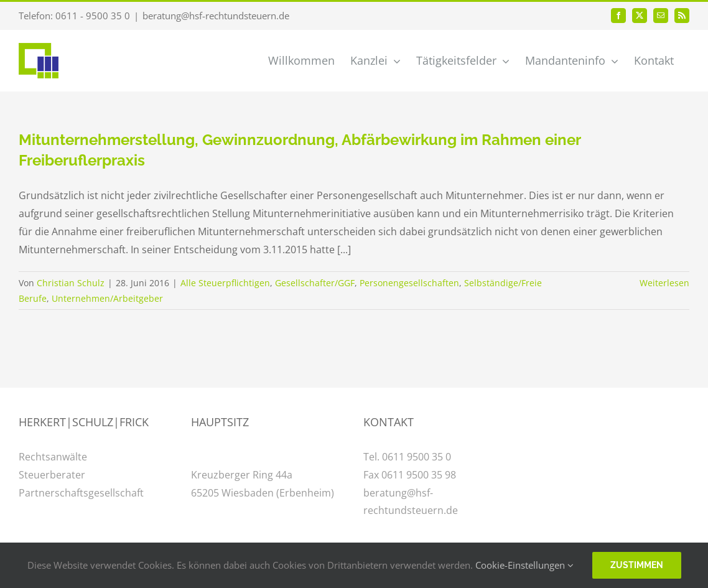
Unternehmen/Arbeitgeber (107, 298)
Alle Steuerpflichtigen (225, 283)
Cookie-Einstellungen (524, 565)
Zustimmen (637, 565)
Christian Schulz (71, 283)
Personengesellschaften (409, 283)
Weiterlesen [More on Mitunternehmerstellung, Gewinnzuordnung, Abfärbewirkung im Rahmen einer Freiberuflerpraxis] (664, 283)
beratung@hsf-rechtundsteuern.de (216, 16)
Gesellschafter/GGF (315, 283)
